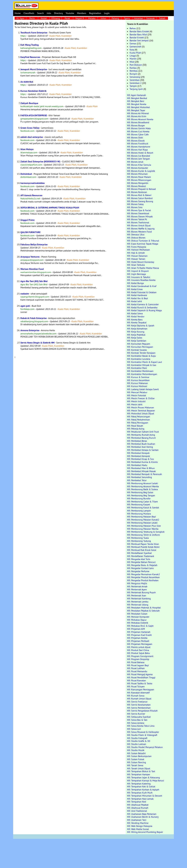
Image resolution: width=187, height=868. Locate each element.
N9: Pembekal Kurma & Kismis (142, 462)
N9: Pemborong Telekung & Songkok (146, 532)
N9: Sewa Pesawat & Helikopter (143, 732)
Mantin (133, 59)
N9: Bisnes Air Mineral (138, 113)
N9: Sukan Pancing (137, 762)
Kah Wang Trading (30, 45)
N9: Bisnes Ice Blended (139, 156)
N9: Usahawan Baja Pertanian (142, 814)
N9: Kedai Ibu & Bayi (137, 298)
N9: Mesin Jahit (135, 404)
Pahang (115, 18)
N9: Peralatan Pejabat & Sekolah (143, 611)
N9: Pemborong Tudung (139, 541)
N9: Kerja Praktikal (136, 335)
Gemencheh (136, 47)
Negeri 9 (80, 18)
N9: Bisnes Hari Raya (137, 150)
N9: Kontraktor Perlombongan (142, 374)
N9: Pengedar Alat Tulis (139, 559)
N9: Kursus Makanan (137, 383)
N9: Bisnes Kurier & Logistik (141, 171)
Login (107, 13)
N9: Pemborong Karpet (138, 504)
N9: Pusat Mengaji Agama (140, 674)
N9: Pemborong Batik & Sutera (142, 489)
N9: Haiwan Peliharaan (138, 250)
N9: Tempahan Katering (139, 784)
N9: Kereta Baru (135, 320)
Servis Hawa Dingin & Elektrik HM (37, 343)
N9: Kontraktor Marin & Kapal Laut (144, 362)
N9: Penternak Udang (138, 605)
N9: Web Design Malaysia (140, 826)
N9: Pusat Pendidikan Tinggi (141, 677)
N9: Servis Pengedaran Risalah (142, 711)
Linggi (133, 56)
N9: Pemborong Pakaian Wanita (143, 529)
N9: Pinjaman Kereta (137, 638)
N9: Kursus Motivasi (137, 386)
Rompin (133, 74)
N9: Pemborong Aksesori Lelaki (143, 483)
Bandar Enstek (137, 37)
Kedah (44, 18)
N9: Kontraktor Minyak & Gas (142, 365)
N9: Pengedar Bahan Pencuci (141, 562)
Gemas (133, 43)
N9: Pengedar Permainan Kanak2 (143, 574)
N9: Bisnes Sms (135, 207)
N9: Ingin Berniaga (136, 274)
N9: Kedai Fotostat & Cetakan (142, 292)
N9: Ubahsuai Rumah (138, 808)
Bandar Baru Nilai (138, 34)
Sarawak (150, 18)
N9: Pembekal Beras (137, 441)
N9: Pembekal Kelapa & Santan (143, 450)
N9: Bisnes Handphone (139, 147)
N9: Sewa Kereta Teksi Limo (141, 726)
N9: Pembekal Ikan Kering (140, 447)
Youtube (70, 13)
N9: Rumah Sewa (136, 696)
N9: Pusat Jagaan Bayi (138, 665)
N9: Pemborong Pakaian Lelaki (142, 523)
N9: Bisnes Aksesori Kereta (140, 119)
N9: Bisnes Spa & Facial (139, 210)
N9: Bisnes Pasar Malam (139, 177)
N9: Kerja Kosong (136, 332)
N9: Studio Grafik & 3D (139, 741)
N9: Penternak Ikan (137, 595)
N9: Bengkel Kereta (137, 104)
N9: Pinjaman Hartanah (139, 632)
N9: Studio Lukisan (137, 744)
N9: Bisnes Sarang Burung (140, 201)
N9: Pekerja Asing (136, 429)
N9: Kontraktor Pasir (137, 368)
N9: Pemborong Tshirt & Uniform (143, 535)
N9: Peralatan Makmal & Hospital (144, 608)
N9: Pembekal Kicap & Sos (140, 459)
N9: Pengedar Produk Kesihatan (143, 580)
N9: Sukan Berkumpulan (139, 756)
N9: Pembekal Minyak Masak (141, 471)
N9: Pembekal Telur (137, 480)
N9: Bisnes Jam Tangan (138, 159)
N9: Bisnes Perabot (136, 186)
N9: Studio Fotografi (137, 738)
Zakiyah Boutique (29, 103)
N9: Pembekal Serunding (140, 477)
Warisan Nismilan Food (32, 269)
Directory (58, 13)
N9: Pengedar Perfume (138, 571)
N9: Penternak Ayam (137, 589)
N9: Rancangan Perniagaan (141, 689)
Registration (95, 13)
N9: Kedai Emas (135, 289)
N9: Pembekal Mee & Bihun (141, 468)
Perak (67, 18)
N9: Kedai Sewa (135, 313)
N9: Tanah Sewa (135, 765)
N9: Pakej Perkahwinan (138, 420)
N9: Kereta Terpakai (137, 322)
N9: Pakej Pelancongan (139, 416)
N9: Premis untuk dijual (139, 647)
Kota (132, 50)
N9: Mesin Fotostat (137, 395)
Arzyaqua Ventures (30, 257)
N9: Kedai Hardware (137, 295)
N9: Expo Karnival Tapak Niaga (143, 244)
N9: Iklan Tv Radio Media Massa (143, 268)
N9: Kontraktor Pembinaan (140, 371)
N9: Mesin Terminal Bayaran (141, 411)
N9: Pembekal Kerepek (138, 453)
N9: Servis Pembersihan (139, 708)
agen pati (25, 306)
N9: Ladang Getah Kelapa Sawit (143, 389)
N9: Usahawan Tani (137, 820)
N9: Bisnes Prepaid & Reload (141, 189)
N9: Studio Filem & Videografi (142, 735)
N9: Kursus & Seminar (138, 377)
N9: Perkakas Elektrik (138, 623)
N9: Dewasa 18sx (136, 235)
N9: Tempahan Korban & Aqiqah (143, 790)
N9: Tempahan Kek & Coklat (141, 786)
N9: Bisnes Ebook (136, 141)
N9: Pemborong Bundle (139, 498)
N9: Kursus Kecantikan (138, 380)
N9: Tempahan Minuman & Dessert (145, 796)
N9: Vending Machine (138, 823)
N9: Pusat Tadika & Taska (140, 683)
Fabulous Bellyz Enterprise (34, 244)
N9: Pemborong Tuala (138, 538)
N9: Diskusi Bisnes (136, 238)
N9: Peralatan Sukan (137, 614)
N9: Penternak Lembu (138, 602)
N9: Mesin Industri (136, 401)
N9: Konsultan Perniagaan (140, 347)
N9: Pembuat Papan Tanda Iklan (143, 544)
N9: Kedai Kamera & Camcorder (143, 304)
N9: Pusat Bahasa (136, 662)
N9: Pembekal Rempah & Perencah (144, 474)
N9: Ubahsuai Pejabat (138, 805)
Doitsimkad (26, 174)
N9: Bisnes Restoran (137, 192)
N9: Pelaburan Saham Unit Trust (143, 432)
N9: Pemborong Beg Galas (140, 492)
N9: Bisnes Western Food (139, 232)
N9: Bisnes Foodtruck (138, 143)
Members (82, 13)
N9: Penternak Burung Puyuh (141, 592)
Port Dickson (136, 65)
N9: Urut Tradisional (137, 811)
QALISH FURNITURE (30, 232)
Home (18, 13)
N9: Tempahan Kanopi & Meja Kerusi (146, 780)
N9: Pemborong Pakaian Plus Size (144, 526)
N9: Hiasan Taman (136, 259)
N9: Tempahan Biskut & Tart (141, 771)
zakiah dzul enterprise (32, 137)
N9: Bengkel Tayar (136, 110)
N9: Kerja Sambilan (137, 341)
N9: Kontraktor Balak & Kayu (141, 356)
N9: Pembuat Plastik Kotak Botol (143, 547)
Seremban (135, 80)
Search (40, 13)
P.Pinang (56, 18)
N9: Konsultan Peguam (139, 344)
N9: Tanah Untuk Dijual (139, 768)
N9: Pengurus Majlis (137, 583)
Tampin (133, 86)
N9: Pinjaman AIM (136, 629)
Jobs (49, 13)
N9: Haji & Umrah (136, 253)
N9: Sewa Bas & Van (137, 720)
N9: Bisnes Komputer (138, 168)
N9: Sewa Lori (134, 729)
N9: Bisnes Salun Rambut (140, 198)
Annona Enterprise (30, 330)
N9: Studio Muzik (136, 750)
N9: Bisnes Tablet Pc (137, 219)
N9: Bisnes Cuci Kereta (138, 131)
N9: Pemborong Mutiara (139, 514)
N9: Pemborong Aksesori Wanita (143, 486)
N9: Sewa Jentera (136, 723)
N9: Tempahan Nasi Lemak (140, 799)
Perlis (32, 18)
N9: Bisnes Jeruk (135, 162)
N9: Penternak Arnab (137, 586)
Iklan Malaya (27, 149)
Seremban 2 (136, 83)
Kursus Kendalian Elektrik (33, 91)
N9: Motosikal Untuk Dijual (141, 413)
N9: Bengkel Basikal (137, 98)
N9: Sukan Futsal (136, 759)
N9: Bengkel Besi (136, 101)
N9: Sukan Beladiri (136, 753)
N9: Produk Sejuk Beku (138, 653)
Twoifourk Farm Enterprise (34, 33)
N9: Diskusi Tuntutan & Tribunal (143, 241)
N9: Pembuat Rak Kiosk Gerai (142, 550)
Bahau (133, 28)
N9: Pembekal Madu (137, 465)
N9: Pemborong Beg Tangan (141, 495)
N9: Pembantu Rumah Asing (141, 435)
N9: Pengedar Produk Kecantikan (143, 577)
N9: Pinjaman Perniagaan (140, 644)
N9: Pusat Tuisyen (136, 686)
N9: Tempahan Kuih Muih (140, 793)
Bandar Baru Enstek (139, 31)
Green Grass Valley (30, 128)
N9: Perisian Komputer (138, 617)
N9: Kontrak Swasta (137, 350)
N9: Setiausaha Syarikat (139, 717)
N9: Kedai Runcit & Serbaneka (142, 307)
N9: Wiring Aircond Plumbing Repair (145, 832)
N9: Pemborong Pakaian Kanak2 (143, 520)
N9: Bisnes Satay (135, 204)
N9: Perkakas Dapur (137, 620)
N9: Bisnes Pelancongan (139, 180)
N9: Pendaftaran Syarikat (139, 553)
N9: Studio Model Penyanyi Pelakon (145, 747)
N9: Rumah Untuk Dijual (139, 699)
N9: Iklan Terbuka (136, 265)
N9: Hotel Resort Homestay (141, 262)
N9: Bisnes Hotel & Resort (140, 153)
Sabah (162, 18)
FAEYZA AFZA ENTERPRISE (34, 115)
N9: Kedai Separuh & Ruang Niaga (144, 310)
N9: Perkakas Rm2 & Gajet (140, 626)
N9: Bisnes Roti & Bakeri (139, 195)
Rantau (133, 68)
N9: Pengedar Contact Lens (140, 568)
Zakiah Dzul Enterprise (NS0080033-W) (40, 162)
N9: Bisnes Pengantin (138, 183)
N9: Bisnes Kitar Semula (139, 165)
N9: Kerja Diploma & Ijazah (141, 325)
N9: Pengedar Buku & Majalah (142, 565)
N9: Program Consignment (140, 656)
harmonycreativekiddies (33, 183)
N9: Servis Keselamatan (139, 705)
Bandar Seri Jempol (139, 40)
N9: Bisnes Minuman (137, 174)
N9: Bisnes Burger (136, 125)
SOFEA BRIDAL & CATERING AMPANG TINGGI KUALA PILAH (50, 208)
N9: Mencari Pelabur (137, 392)
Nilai (132, 62)
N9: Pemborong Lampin (139, 511)
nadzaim (25, 294)
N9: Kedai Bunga (135, 283)
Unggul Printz (27, 220)
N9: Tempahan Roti (137, 802)
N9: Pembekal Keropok (138, 456)
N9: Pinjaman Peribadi (138, 641)
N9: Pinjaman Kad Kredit (139, 635)
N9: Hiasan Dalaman (137, 256)
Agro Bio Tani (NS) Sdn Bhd (34, 281)
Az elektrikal (27, 82)
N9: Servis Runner (136, 714)
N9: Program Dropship (138, 659)
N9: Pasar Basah (135, 426)
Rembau (134, 71)
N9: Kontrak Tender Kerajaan (141, 353)
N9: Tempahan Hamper (139, 774)
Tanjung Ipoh (136, 89)
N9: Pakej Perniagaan (138, 423)
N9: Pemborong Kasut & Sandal (143, 508)
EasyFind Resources (30, 57)
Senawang (135, 77)
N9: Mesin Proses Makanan (141, 407)
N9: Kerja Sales (135, 338)
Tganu (127, 18)
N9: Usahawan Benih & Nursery (143, 817)
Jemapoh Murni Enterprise (34, 69)
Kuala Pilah (135, 53)
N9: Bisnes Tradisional (138, 222)
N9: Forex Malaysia (137, 247)
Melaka (92, 18)
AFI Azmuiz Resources (31, 195)
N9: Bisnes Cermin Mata (139, 128)
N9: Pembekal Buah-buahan (141, 444)
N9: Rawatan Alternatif (138, 693)
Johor (104, 18)
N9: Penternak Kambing (139, 598)
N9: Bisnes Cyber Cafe (138, 134)
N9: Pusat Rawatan (137, 680)
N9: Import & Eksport (138, 271)
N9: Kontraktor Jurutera (139, 359)
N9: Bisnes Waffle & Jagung (141, 229)
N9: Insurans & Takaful (139, 277)
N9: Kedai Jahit (134, 301)
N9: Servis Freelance (137, 702)
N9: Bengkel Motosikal (138, 107)
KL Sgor (20, 18)
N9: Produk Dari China (138, 650)
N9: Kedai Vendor (136, 316)
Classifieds (29, 13)
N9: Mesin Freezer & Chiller (141, 398)
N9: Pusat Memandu (137, 671)
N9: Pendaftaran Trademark (141, 556)
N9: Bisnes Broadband (138, 122)
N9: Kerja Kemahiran (137, 329)
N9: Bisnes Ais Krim (137, 116)
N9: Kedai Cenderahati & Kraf (142, 286)
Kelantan (139, 18)
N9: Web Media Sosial (138, 829)
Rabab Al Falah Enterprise (34, 318)
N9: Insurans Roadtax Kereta (141, 280)
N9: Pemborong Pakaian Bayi (141, 517)
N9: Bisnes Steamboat (138, 213)
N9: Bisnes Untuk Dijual (139, 225)
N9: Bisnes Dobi (135, 138)
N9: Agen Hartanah (137, 95)
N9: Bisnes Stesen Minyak (140, 216)
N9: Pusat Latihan (136, 668)
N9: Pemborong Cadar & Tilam (142, 502)
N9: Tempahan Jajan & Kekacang (143, 777)
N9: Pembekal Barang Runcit (141, 438)
